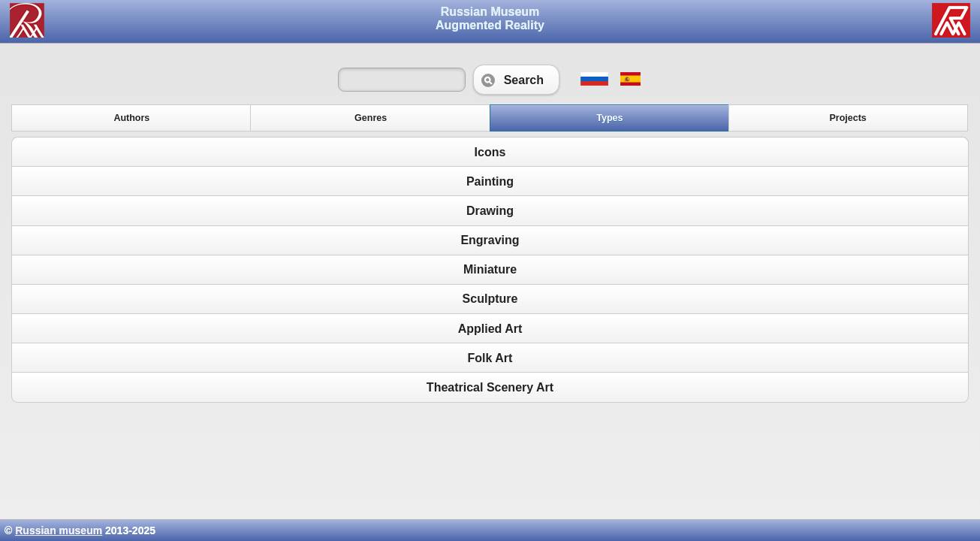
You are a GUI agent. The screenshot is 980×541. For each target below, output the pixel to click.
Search (516, 80)
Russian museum (59, 530)
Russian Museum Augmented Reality (490, 18)
